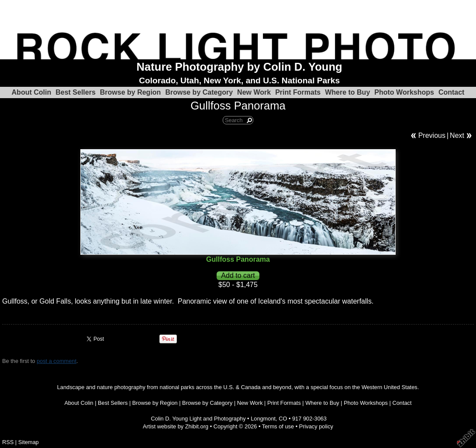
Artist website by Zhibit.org (176, 426)
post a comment (57, 361)
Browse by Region (131, 92)
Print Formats (298, 92)
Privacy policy (316, 426)
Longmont (263, 419)
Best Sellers (76, 92)
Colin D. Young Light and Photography (198, 419)
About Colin (32, 92)
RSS (8, 442)
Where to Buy (347, 92)
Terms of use (278, 426)
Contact (452, 92)
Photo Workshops (404, 92)
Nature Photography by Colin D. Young (240, 67)
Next (457, 135)
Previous (432, 135)
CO (283, 419)
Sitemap (29, 442)
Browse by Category (199, 92)
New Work (254, 92)
